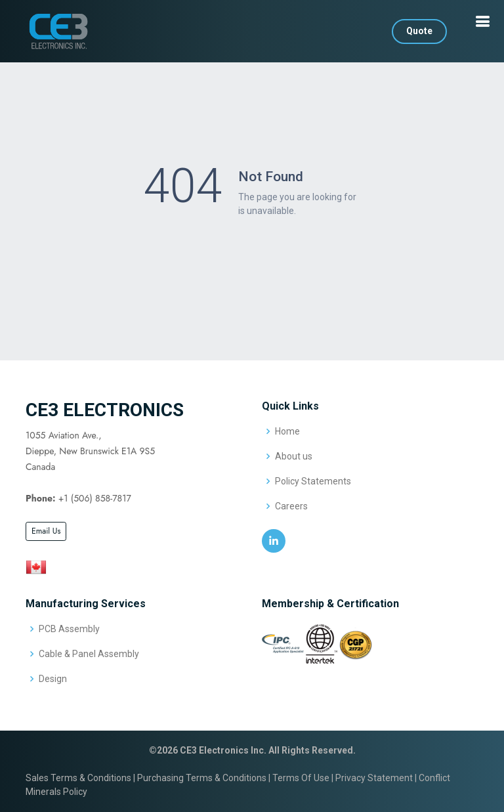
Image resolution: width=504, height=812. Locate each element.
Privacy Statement (374, 778)
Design (53, 679)
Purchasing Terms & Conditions (202, 778)
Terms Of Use (301, 778)
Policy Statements (313, 481)
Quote (419, 31)
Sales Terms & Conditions (78, 778)
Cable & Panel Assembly (89, 654)
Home (287, 431)
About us (294, 456)
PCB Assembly (69, 629)
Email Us (46, 531)
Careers (291, 506)
